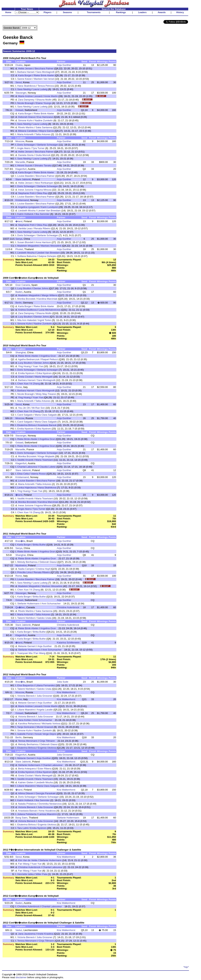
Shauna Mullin (44, 100)
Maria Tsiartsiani (44, 460)
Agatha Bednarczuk (29, 359)
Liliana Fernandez (45, 685)
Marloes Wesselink (51, 246)
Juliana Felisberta (27, 814)
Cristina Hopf (43, 569)
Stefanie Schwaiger (48, 145)
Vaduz (19, 930)
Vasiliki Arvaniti (25, 460)
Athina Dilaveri (26, 793)
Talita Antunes (43, 134)
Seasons (67, 12)
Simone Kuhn (25, 120)
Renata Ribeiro (42, 228)
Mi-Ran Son (38, 408)
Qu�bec (20, 607)
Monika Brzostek (26, 299)
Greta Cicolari (25, 377)
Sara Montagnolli (45, 72)
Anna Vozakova (47, 811)
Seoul (18, 82)
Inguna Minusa (43, 190)
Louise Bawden (26, 176)
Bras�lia (20, 541)
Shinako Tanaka (43, 165)
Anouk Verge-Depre (46, 734)
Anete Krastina (45, 934)
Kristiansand (22, 200)
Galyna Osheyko (47, 256)
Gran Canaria (23, 285)
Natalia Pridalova (27, 804)
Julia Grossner (45, 696)
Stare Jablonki (23, 179)
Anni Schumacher (51, 604)
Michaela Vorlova (51, 724)
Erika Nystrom (44, 373)
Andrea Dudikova (27, 310)
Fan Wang (40, 653)
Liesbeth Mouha (27, 211)
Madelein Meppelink (28, 246)
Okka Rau (42, 193)
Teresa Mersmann (28, 741)
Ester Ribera (45, 769)
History (180, 12)
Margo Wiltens (50, 295)
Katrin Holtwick (25, 214)
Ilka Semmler (42, 214)
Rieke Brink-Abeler (44, 75)
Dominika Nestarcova (50, 804)
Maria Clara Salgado (46, 415)
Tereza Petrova (46, 86)
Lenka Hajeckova (27, 488)
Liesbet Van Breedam (49, 211)
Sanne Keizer (25, 79)
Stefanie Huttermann (28, 604)
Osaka (19, 65)
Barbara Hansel (26, 72)
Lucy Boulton (24, 288)
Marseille (20, 162)
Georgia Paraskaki (46, 793)
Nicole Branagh (26, 103)
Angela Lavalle (45, 710)
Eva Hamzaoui (45, 117)
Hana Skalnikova (26, 86)
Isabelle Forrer (25, 734)
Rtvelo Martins (26, 127)
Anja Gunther (64, 65)
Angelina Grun (48, 356)
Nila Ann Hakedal (27, 320)
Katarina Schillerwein (68, 643)
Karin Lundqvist (49, 207)
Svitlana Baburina (27, 256)
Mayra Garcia (47, 131)
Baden (19, 292)
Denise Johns (41, 288)
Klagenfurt (21, 169)
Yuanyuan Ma (25, 653)
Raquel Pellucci (50, 359)
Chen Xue (23, 384)
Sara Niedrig (24, 89)
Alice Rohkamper (44, 183)
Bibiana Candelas (28, 131)
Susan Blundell (25, 242)
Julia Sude (63, 682)
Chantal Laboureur (27, 467)
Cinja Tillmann (47, 741)
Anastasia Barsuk (47, 425)
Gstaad (19, 110)
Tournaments (94, 12)
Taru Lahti (23, 828)
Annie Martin (51, 96)
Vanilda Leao (25, 228)
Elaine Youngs (44, 103)
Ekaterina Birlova (27, 425)
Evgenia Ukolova (47, 748)
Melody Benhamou (27, 562)
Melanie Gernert (27, 646)
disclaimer (21, 977)
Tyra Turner (38, 148)
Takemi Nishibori (26, 618)
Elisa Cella (23, 474)
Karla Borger (25, 75)
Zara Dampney (26, 100)
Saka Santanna (44, 127)
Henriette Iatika (26, 874)
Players (48, 12)
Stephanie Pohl (26, 193)
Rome (19, 387)
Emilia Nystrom (26, 373)
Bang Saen (21, 818)
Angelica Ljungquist (29, 207)
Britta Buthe (39, 545)
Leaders (142, 12)
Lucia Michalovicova (50, 310)
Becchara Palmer (44, 68)
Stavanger (21, 93)
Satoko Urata (44, 618)
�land (19, 221)
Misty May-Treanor (46, 394)
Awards (162, 12)
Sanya (19, 239)
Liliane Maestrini (26, 710)
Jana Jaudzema (27, 934)
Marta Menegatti (44, 377)
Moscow (20, 141)
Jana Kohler (25, 720)
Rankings (121, 12)
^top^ (186, 967)
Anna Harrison (43, 242)
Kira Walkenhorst (66, 692)
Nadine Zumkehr (44, 120)
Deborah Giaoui (27, 117)
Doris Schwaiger (26, 145)
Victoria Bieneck (26, 696)
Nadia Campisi (26, 569)
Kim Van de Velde (28, 860)
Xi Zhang (35, 384)
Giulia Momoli (43, 155)
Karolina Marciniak (47, 299)
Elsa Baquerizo (26, 685)
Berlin (18, 303)
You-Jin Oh (24, 408)
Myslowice (21, 565)
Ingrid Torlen (45, 320)
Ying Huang (24, 366)
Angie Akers (24, 148)
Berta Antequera (27, 769)
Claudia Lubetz (48, 467)
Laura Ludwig (40, 89)
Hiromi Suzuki (25, 165)
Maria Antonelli (25, 134)
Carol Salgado (25, 415)
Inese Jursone (26, 190)
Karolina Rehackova (29, 724)
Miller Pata (41, 874)
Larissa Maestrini (48, 814)
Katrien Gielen (26, 782)
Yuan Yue (38, 366)
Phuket (19, 249)
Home (8, 12)
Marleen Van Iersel (44, 79)
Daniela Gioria (26, 155)
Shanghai (20, 352)
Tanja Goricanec (26, 727)
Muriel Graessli (45, 727)
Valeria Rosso (38, 474)
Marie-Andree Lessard (30, 96)
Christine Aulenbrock (68, 607)
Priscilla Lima (25, 572)
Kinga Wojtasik (46, 456)
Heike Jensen (25, 68)
